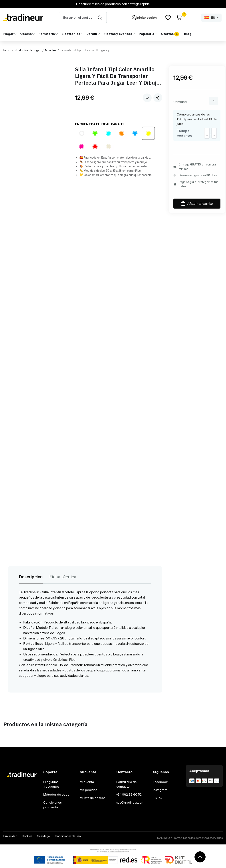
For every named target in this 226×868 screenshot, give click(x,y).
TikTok (158, 798)
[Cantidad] (214, 101)
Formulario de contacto (127, 784)
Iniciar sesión (147, 18)
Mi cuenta (87, 782)
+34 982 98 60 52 (129, 794)
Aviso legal (44, 836)
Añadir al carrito (197, 203)
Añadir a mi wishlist (147, 98)
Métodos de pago (56, 794)
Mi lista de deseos (92, 798)
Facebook (160, 782)
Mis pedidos (88, 790)
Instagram (160, 790)
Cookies (27, 836)
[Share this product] (158, 98)
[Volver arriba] (200, 857)
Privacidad (10, 836)
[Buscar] (100, 18)
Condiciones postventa (52, 805)
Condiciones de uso (68, 836)
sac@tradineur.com (130, 802)
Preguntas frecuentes (51, 784)
